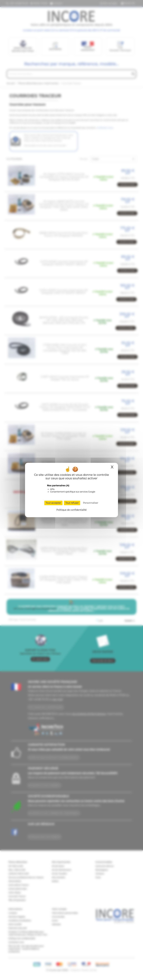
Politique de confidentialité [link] (71, 510)
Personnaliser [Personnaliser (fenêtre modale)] (91, 503)
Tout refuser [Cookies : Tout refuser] (72, 503)
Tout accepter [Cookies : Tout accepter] (53, 503)
